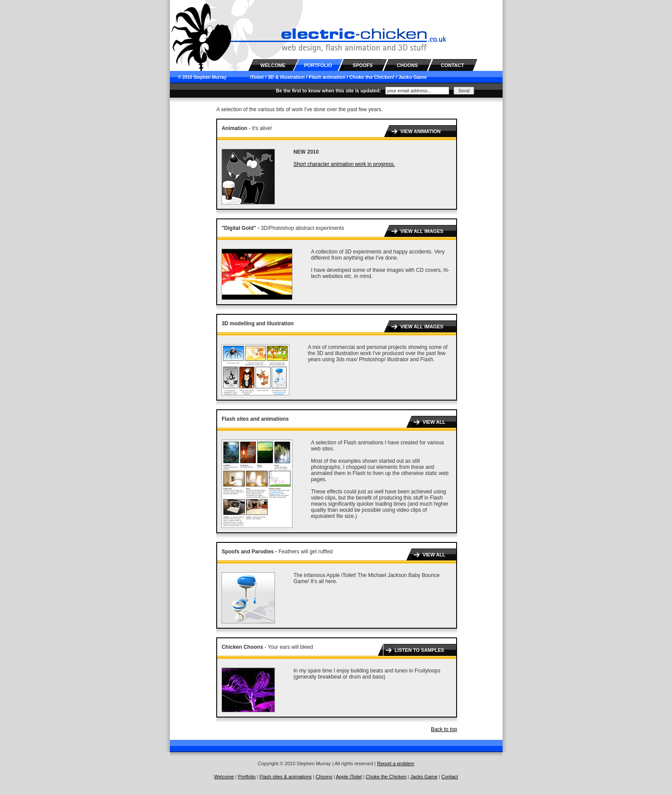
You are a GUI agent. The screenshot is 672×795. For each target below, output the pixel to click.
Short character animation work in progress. (344, 164)
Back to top (444, 729)
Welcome (224, 777)
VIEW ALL (434, 422)
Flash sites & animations (286, 777)
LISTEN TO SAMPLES (419, 650)
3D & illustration (286, 77)
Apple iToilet (349, 777)
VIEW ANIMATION (420, 131)
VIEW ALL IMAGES (422, 231)
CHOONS (407, 65)
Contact (450, 777)
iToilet (257, 77)
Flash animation (327, 77)
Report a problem (396, 763)
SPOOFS (363, 65)
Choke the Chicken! (372, 77)
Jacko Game (413, 77)
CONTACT (452, 65)
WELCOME (273, 65)
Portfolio (246, 777)
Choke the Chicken (386, 777)
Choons (324, 777)
